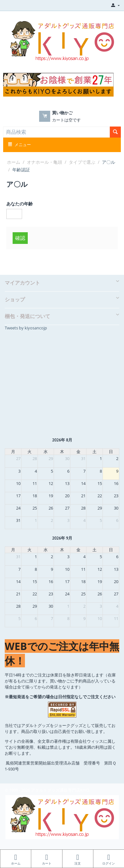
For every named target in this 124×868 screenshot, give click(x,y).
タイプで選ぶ (82, 162)
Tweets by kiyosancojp (26, 328)
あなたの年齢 (20, 204)
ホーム (14, 162)
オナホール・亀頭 (44, 162)
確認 (20, 238)
